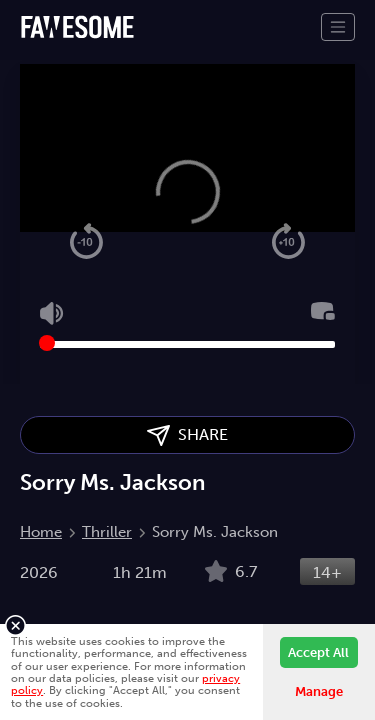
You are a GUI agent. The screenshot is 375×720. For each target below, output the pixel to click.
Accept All (318, 652)
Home (41, 532)
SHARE (187, 435)
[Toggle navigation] (338, 27)
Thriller (107, 532)
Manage (319, 691)
